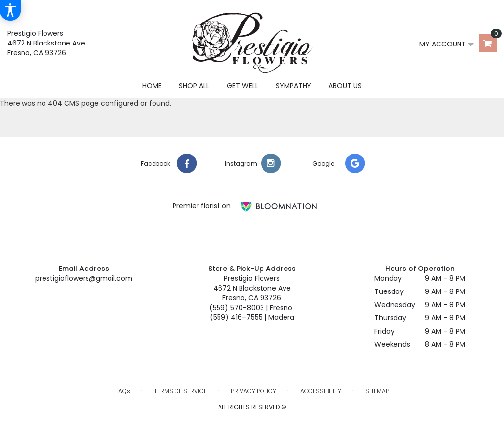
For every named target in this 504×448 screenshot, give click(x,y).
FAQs (123, 391)
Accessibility (321, 391)
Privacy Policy (253, 391)
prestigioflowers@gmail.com (84, 278)
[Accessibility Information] (10, 10)
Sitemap (377, 391)
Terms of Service (180, 391)
